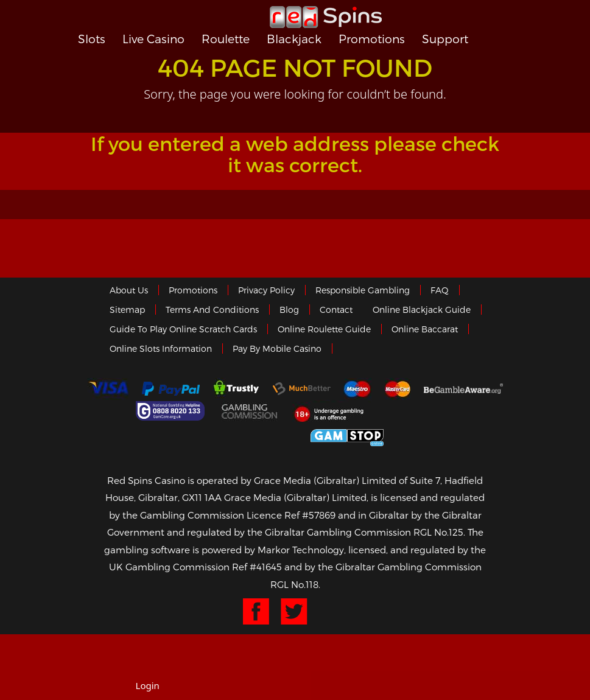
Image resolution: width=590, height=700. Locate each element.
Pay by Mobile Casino (277, 348)
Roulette (226, 39)
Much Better (302, 389)
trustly (236, 389)
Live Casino (153, 39)
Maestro (357, 389)
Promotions (372, 39)
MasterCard (398, 389)
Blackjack (294, 39)
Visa (108, 389)
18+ (332, 411)
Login (148, 685)
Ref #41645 (257, 567)
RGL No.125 (438, 532)
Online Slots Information (161, 348)
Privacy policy (266, 290)
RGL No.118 (294, 584)
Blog (289, 310)
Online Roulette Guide (324, 329)
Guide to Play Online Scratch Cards (183, 329)
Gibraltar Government (257, 436)
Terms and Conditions (212, 310)
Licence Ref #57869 (291, 515)
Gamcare (172, 411)
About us (129, 290)
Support (445, 39)
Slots (92, 39)
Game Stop (347, 436)
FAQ (440, 290)
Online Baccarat (425, 329)
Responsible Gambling (363, 290)
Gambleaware (463, 389)
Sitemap (127, 310)
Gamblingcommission (250, 411)
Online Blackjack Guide (422, 310)
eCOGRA (425, 411)
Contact (336, 310)
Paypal (171, 389)
